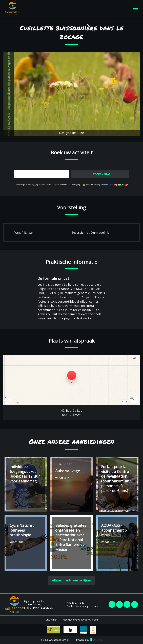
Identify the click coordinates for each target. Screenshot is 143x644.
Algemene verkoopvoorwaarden (80, 620)
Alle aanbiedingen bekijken (71, 580)
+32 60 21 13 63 (74, 603)
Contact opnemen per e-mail (81, 606)
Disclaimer (51, 620)
